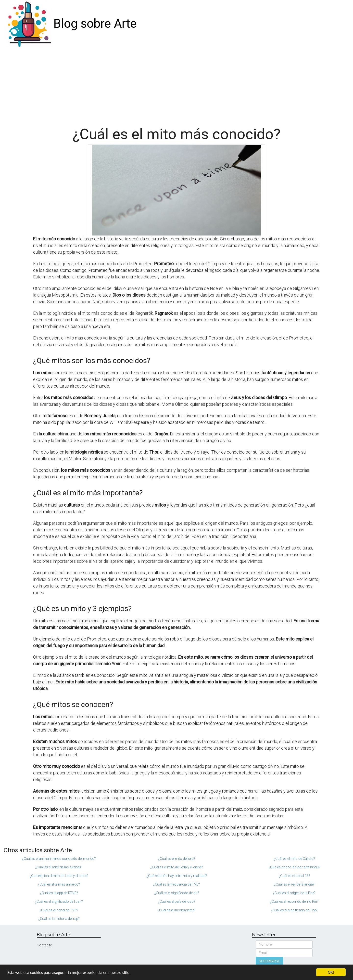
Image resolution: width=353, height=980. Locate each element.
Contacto (44, 945)
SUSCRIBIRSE (269, 961)
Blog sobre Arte (95, 24)
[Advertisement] (176, 84)
